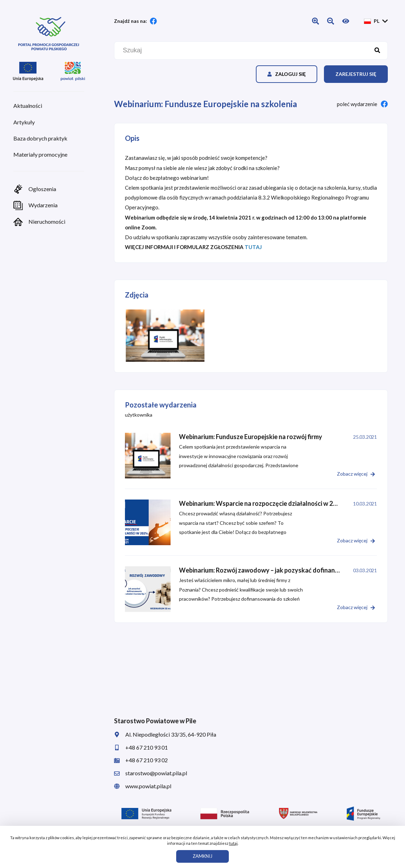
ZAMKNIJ (202, 856)
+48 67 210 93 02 (141, 760)
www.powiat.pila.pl (143, 786)
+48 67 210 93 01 (141, 747)
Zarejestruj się (356, 74)
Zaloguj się (287, 74)
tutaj (233, 843)
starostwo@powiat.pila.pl (151, 773)
